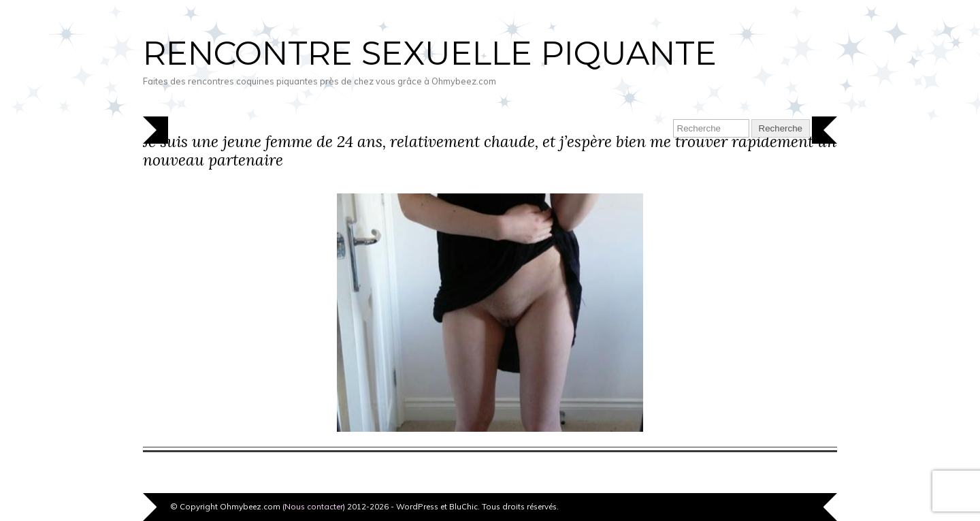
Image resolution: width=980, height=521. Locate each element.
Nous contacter (314, 506)
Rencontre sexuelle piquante (430, 53)
